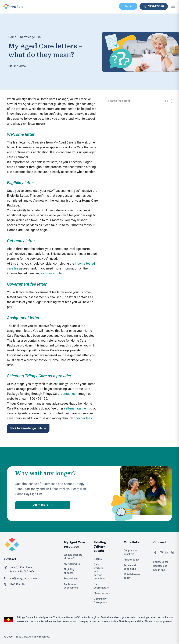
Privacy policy (133, 560)
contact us (68, 394)
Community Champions (102, 601)
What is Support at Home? (75, 556)
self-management (76, 408)
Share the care (103, 593)
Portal (128, 6)
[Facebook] (155, 552)
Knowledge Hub (30, 37)
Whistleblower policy (134, 576)
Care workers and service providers (102, 572)
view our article (51, 273)
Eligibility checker (75, 571)
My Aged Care (73, 564)
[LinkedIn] (167, 552)
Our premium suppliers (134, 552)
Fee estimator (73, 579)
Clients (99, 559)
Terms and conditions (134, 567)
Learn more (43, 505)
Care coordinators (104, 586)
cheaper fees (83, 418)
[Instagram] (173, 552)
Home (12, 37)
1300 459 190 (17, 584)
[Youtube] (161, 552)
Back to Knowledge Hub (28, 428)
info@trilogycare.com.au (24, 578)
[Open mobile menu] (173, 6)
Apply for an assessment (72, 586)
